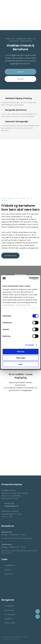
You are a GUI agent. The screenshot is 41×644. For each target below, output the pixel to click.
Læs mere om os (10, 256)
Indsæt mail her (6, 553)
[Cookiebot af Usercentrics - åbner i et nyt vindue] (29, 278)
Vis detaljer (30, 345)
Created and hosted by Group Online (14, 637)
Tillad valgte (20, 358)
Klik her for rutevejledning (11, 496)
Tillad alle (20, 351)
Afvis (20, 364)
